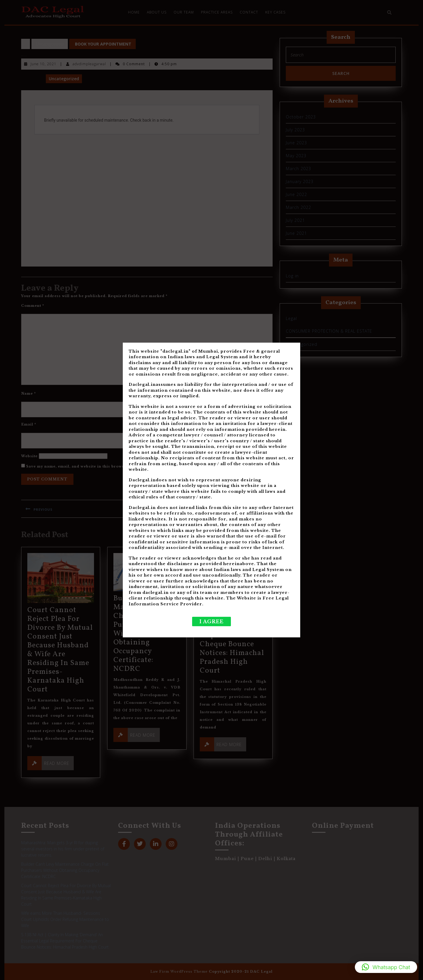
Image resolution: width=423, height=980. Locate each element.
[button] (386, 967)
